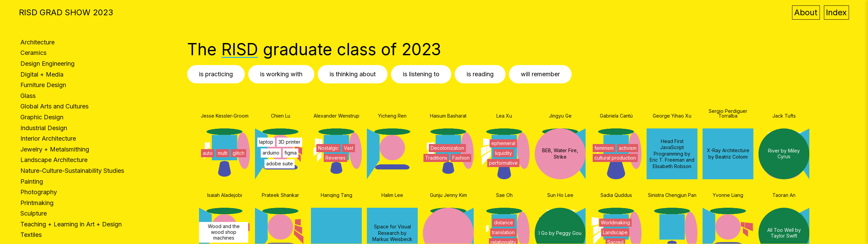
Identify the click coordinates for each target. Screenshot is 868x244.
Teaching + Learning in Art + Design (71, 224)
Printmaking (37, 203)
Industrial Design (44, 128)
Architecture (37, 42)
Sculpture (34, 213)
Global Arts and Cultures (54, 106)
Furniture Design (43, 85)
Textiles (31, 235)
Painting (32, 181)
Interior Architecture (48, 138)
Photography (39, 192)
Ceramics (33, 53)
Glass (28, 96)
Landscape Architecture (54, 160)
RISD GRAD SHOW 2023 (66, 12)
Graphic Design (42, 117)
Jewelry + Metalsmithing (55, 149)
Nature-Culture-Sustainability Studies (72, 171)
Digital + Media (42, 74)
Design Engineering (47, 64)
